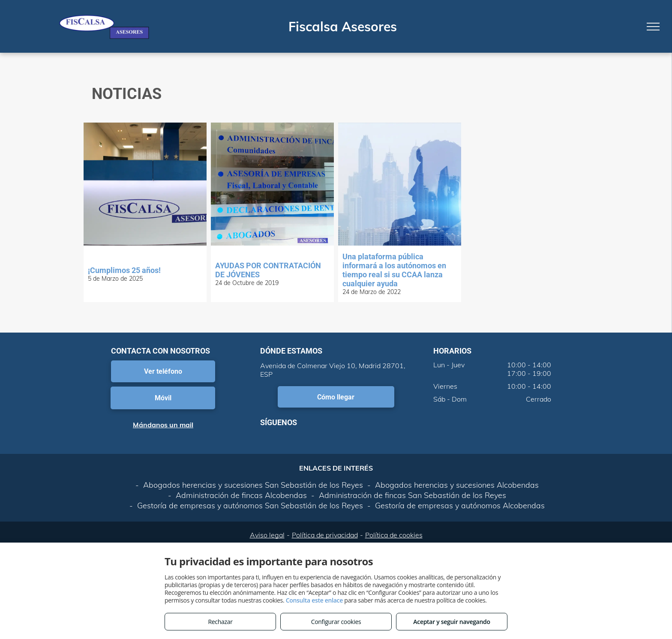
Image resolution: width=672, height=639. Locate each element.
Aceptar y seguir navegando (451, 622)
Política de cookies (394, 535)
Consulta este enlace (314, 600)
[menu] (653, 27)
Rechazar (220, 622)
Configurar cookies (336, 622)
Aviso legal (267, 535)
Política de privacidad (325, 535)
